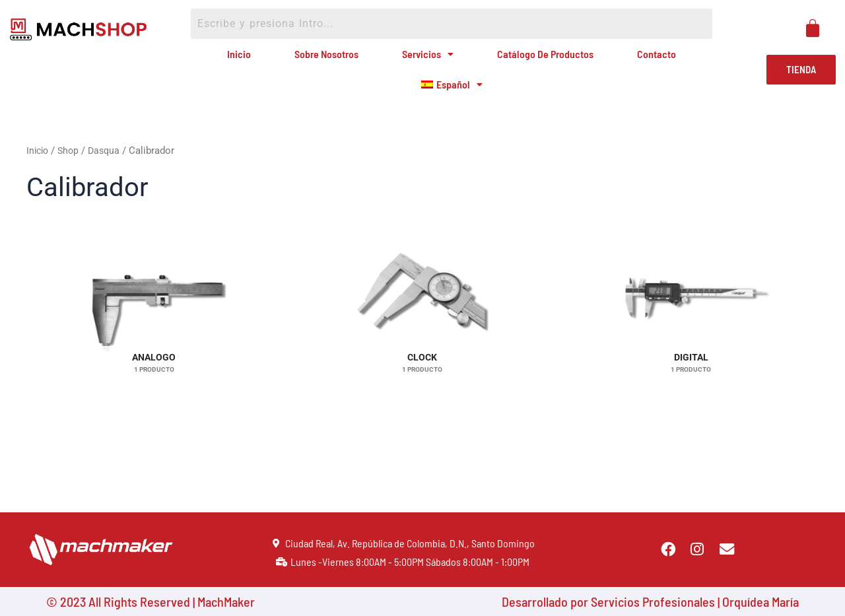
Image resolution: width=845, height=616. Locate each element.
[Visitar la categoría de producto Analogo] (154, 337)
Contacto (640, 60)
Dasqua (109, 173)
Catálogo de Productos (536, 60)
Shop (71, 173)
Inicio (254, 60)
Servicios (425, 60)
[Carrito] (813, 28)
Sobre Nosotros (332, 60)
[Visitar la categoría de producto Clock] (423, 337)
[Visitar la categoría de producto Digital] (691, 337)
